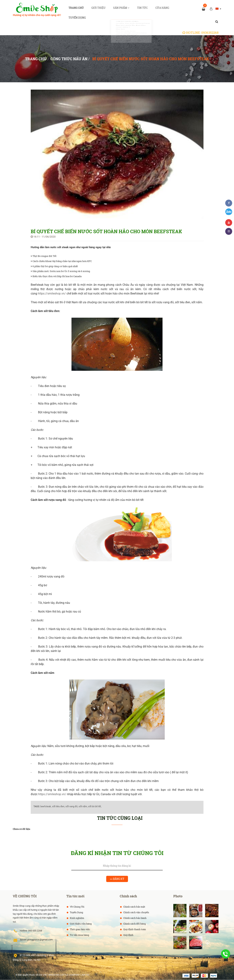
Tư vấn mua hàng (79, 935)
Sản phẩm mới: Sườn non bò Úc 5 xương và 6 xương (60, 271)
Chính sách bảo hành (135, 918)
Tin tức (143, 9)
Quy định (128, 935)
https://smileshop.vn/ (52, 294)
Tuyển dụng (77, 21)
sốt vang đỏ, (72, 807)
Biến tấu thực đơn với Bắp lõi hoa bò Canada (56, 276)
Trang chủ (77, 9)
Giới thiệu (99, 9)
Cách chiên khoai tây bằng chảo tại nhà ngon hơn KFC (61, 261)
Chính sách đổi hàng (134, 924)
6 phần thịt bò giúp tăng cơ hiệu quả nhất (54, 266)
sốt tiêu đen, (58, 807)
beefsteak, (46, 807)
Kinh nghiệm (77, 918)
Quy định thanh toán (134, 929)
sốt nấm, (83, 807)
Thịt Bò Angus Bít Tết (44, 256)
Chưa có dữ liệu (21, 829)
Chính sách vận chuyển (136, 912)
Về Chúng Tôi (77, 907)
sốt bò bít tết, (95, 807)
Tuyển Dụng (76, 912)
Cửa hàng (162, 9)
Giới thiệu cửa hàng (80, 924)
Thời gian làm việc (80, 929)
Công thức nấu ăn (69, 59)
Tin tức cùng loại (120, 818)
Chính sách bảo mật (134, 907)
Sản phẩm (122, 9)
